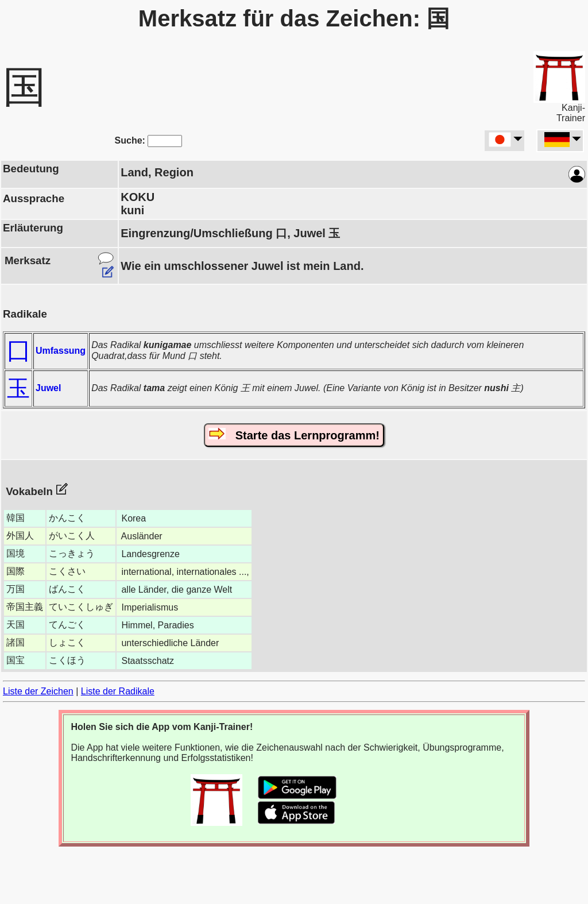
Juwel (48, 388)
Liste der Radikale (118, 691)
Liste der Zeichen (38, 691)
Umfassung (61, 351)
